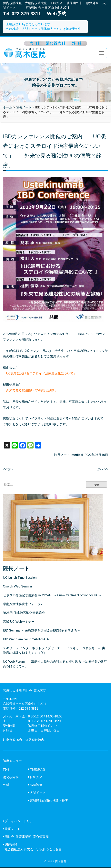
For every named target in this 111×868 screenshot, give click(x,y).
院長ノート (62, 455)
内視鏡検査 (38, 769)
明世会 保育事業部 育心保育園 (27, 837)
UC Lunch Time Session (20, 578)
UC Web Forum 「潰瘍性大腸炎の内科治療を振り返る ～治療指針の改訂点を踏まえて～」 (55, 664)
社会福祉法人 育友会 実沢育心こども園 (33, 849)
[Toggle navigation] (101, 53)
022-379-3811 (28, 709)
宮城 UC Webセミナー (19, 622)
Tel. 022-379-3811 (22, 14)
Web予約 (57, 14)
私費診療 (36, 785)
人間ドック (38, 793)
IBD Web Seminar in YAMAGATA (26, 639)
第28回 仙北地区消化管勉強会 (24, 613)
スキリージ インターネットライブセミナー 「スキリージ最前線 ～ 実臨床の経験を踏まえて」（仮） (54, 650)
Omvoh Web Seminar (18, 586)
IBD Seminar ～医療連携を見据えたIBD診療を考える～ (42, 630)
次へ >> (103, 469)
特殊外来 (36, 777)
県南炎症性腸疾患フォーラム (23, 604)
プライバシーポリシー (20, 821)
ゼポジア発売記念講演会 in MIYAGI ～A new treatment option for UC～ (52, 595)
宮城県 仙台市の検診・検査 (49, 801)
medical (77, 455)
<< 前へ (8, 469)
